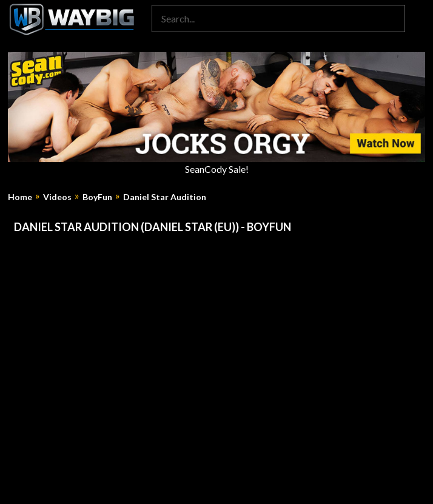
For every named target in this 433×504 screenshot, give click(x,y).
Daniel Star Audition (165, 197)
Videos (57, 197)
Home (20, 197)
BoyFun (97, 197)
